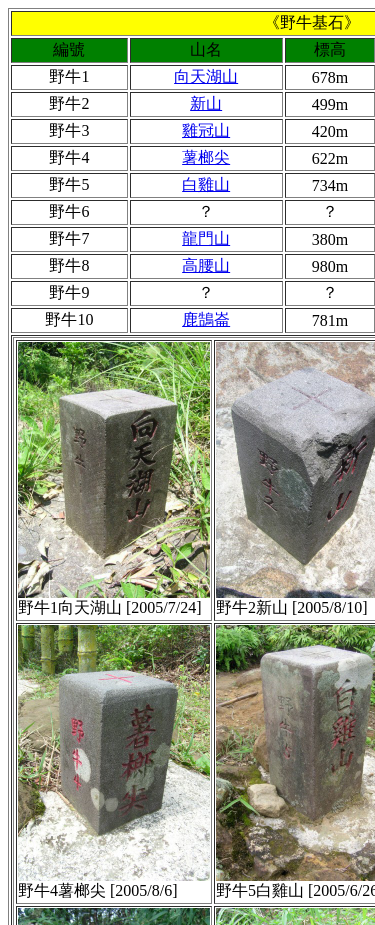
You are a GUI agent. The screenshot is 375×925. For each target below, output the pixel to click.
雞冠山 (206, 130)
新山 (206, 103)
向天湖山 (206, 76)
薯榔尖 (206, 157)
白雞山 (206, 184)
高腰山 (206, 265)
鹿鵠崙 (206, 319)
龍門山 (206, 238)
